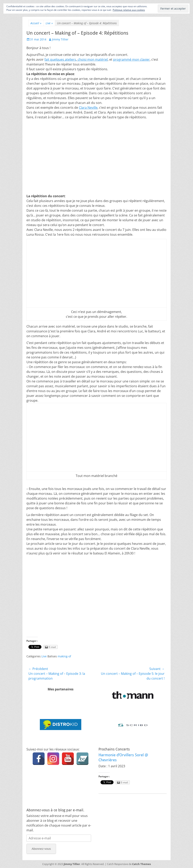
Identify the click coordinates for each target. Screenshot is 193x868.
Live (49, 23)
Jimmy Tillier (60, 39)
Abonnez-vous (41, 849)
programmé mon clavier (131, 59)
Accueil (36, 23)
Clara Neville (88, 108)
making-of (64, 656)
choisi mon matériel (92, 59)
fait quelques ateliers (60, 59)
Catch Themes (141, 864)
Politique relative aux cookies (129, 10)
